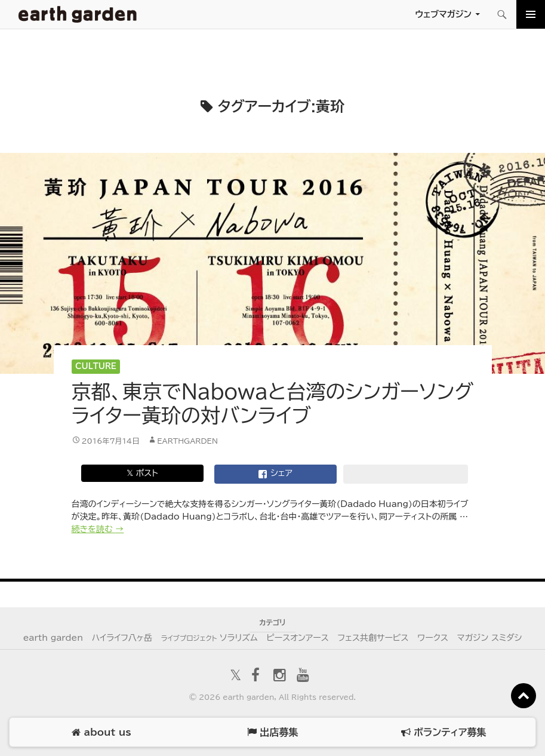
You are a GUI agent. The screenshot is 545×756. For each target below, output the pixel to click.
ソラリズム (210, 638)
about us (101, 732)
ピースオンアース (297, 638)
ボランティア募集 (444, 732)
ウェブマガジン (443, 14)
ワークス (433, 638)
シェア (275, 474)
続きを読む (98, 529)
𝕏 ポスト (142, 473)
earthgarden (187, 441)
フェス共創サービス (373, 638)
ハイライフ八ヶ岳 (122, 638)
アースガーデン (78, 14)
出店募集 (272, 732)
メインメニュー (531, 14)
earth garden (53, 638)
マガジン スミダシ (490, 638)
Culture (96, 366)
